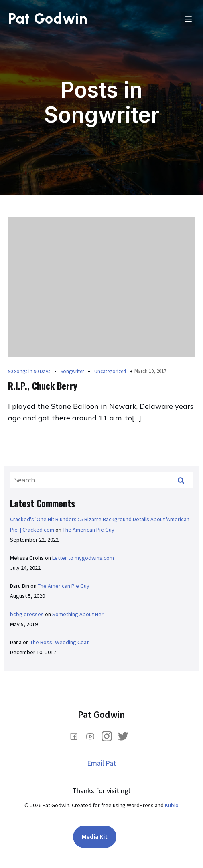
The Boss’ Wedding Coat (59, 642)
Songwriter (72, 371)
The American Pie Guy (88, 530)
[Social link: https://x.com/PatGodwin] (126, 736)
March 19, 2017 (150, 371)
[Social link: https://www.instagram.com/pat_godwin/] (110, 736)
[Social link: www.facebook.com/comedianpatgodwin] (77, 736)
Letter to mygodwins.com (83, 558)
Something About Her (78, 614)
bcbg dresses (27, 614)
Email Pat (101, 763)
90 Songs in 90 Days (29, 371)
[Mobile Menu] (188, 19)
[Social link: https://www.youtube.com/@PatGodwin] (93, 736)
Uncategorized (110, 371)
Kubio (172, 805)
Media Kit (95, 837)
